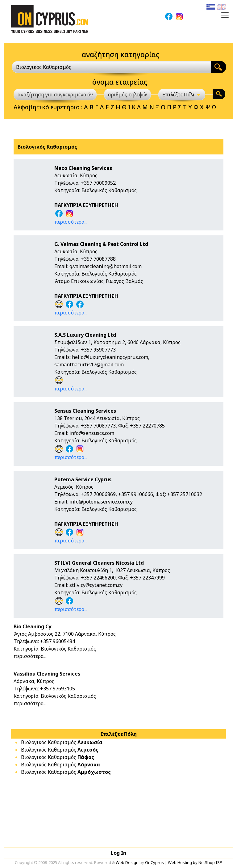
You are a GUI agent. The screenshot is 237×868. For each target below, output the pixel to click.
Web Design (127, 862)
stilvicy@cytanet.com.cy (96, 585)
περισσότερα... (71, 222)
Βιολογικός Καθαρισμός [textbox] (44, 67)
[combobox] (112, 67)
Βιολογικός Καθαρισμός (62, 742)
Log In (118, 853)
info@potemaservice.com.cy (101, 502)
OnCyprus (154, 862)
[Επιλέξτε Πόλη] (182, 95)
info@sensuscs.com (92, 433)
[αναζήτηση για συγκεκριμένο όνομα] (55, 95)
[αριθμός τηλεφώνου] (127, 95)
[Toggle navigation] (225, 15)
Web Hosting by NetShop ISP (195, 862)
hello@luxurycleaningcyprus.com (110, 357)
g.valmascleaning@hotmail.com (106, 266)
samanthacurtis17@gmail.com (89, 364)
